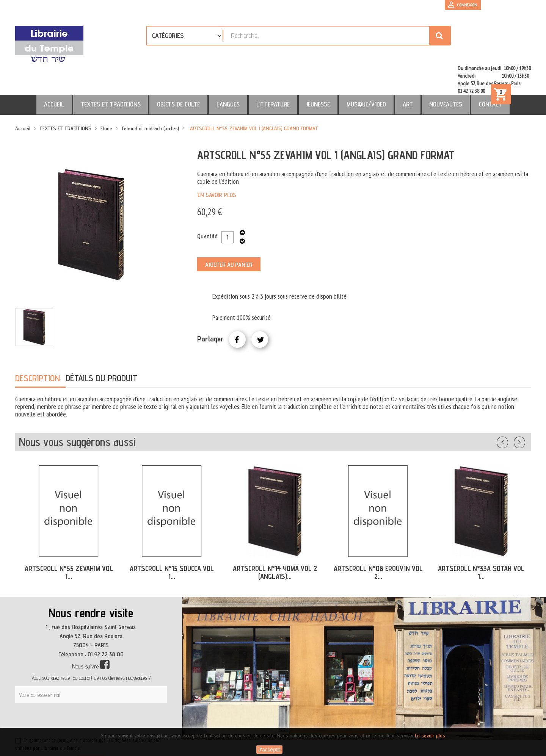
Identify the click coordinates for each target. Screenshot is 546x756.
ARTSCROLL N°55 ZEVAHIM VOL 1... (69, 540)
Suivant (524, 408)
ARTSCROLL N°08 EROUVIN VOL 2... (378, 540)
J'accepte (269, 750)
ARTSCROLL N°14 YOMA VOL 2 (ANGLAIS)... (275, 540)
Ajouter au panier (229, 232)
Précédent (510, 408)
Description (38, 345)
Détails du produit (101, 345)
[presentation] (88, 689)
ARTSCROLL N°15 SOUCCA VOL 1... (172, 540)
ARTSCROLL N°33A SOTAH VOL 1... (481, 540)
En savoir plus (217, 162)
